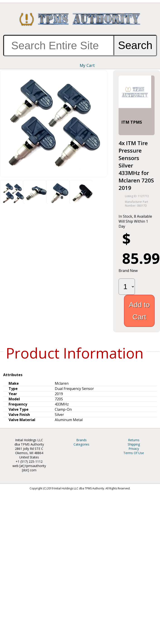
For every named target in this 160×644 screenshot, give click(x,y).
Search (135, 45)
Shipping (134, 444)
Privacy (134, 449)
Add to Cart (139, 311)
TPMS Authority (80, 19)
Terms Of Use (134, 453)
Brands (81, 440)
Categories (81, 444)
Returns (134, 440)
